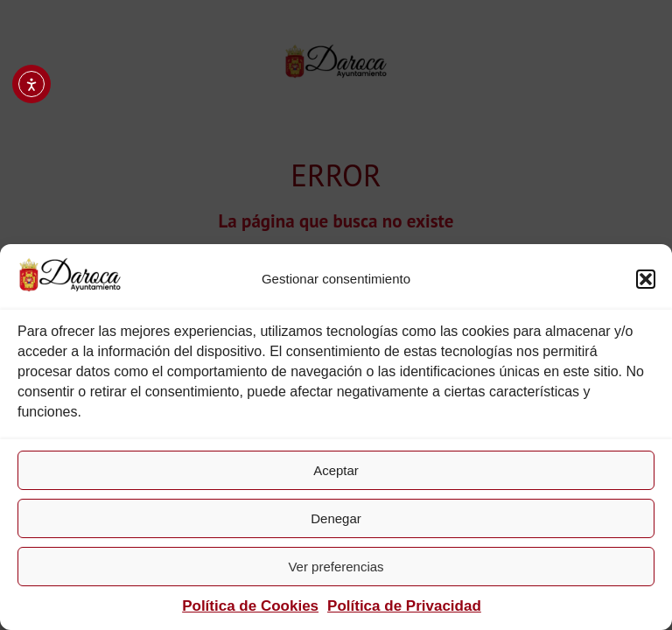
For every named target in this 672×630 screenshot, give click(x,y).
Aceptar (336, 470)
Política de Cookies (250, 606)
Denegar (336, 518)
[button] (646, 279)
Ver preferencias (336, 567)
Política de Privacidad (404, 606)
